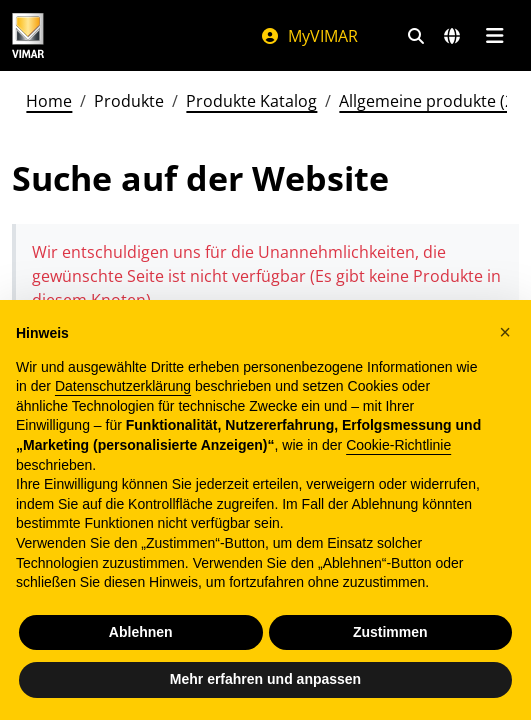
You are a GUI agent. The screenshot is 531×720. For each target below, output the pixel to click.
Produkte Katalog (251, 101)
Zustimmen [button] (390, 632)
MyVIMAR (309, 36)
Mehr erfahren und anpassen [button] (265, 679)
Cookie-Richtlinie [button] (398, 445)
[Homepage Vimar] (28, 35)
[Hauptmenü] (494, 36)
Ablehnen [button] (141, 632)
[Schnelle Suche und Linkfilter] (416, 36)
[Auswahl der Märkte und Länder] (452, 36)
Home (49, 101)
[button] (505, 332)
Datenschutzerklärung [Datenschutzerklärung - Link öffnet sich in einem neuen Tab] (123, 386)
